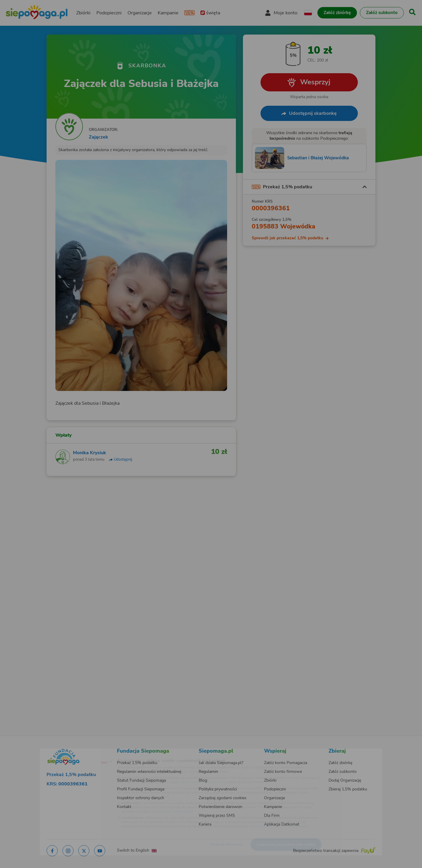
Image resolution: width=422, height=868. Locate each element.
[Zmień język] (82, 752)
